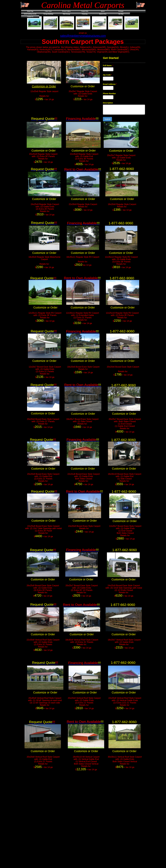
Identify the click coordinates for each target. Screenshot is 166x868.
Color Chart (48, 11)
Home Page (30, 11)
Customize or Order (44, 86)
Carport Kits (85, 11)
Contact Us (30, 17)
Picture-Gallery (66, 11)
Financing (85, 14)
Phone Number (109, 93)
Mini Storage (66, 14)
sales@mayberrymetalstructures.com (83, 36)
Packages (121, 11)
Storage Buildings (48, 14)
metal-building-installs (30, 14)
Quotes (103, 11)
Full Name (108, 66)
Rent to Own (103, 14)
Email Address (110, 84)
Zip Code (107, 75)
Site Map (121, 14)
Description (108, 103)
